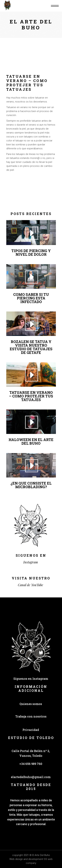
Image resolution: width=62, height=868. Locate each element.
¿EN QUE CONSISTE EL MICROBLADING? (31, 485)
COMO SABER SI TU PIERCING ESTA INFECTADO (31, 298)
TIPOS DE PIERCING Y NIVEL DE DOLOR (31, 253)
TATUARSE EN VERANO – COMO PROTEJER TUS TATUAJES (31, 396)
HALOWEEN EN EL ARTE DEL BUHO (31, 441)
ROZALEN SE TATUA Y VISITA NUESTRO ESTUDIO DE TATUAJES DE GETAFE (31, 347)
